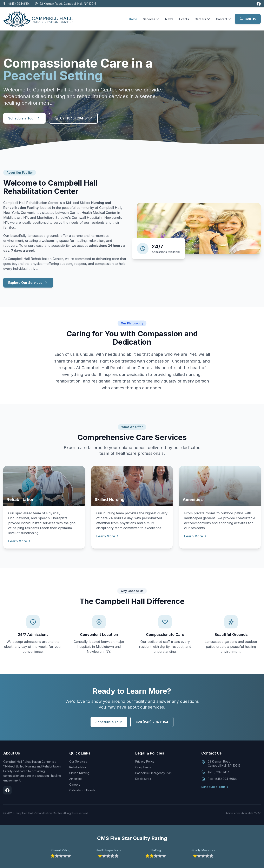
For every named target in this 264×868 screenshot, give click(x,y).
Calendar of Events (82, 790)
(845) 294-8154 (16, 4)
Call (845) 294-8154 (73, 118)
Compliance (143, 767)
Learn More (20, 541)
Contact (224, 19)
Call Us (248, 19)
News (169, 19)
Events (184, 19)
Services (151, 19)
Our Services (78, 761)
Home (133, 19)
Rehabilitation (78, 767)
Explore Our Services (28, 283)
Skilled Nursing (79, 773)
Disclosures (143, 779)
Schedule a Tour (24, 118)
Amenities (76, 779)
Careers (202, 19)
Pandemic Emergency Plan (153, 773)
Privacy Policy (145, 761)
